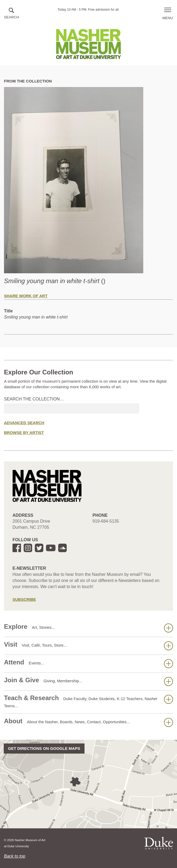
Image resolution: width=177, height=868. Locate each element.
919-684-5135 (106, 521)
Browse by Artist (24, 433)
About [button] (88, 722)
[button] (12, 14)
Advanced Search (24, 423)
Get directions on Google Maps (44, 748)
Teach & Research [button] (88, 701)
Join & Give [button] (88, 681)
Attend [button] (88, 663)
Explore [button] (88, 628)
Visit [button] (88, 646)
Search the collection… (34, 399)
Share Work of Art (26, 296)
